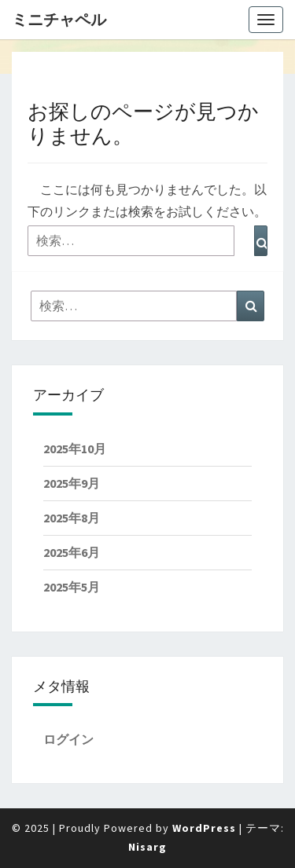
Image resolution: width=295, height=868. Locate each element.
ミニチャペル (59, 19)
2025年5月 (72, 587)
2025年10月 (75, 449)
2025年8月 (72, 518)
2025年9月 (72, 483)
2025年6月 (72, 552)
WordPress (204, 828)
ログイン (68, 739)
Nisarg (147, 847)
